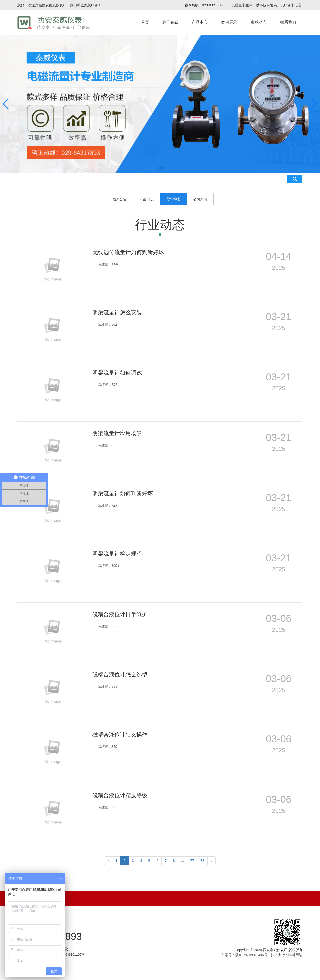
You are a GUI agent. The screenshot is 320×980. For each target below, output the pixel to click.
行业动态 (173, 199)
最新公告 (120, 199)
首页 (145, 22)
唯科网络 (295, 955)
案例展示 (229, 22)
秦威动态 (259, 22)
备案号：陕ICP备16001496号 (244, 955)
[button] (158, 168)
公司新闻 (200, 199)
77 (192, 861)
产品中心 (200, 22)
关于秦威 (170, 22)
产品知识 (147, 199)
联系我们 (288, 22)
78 (202, 861)
